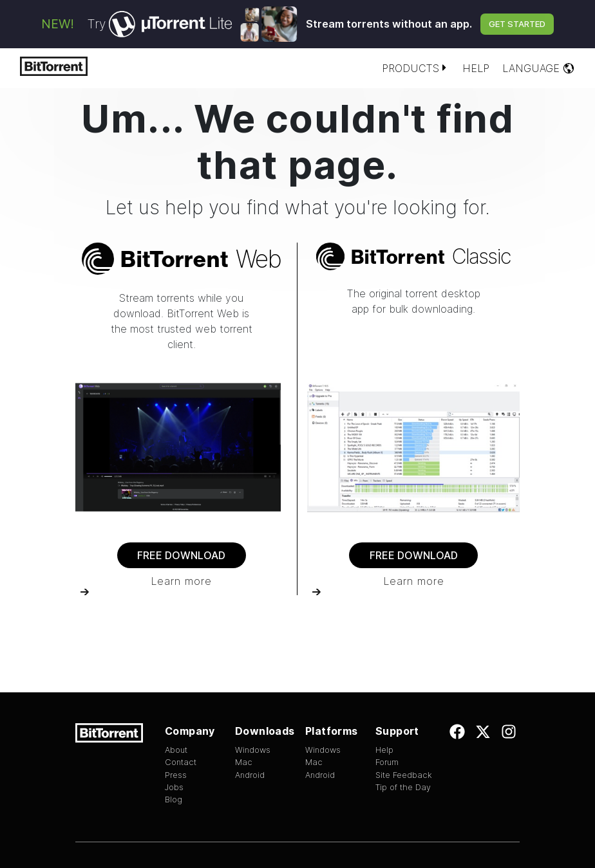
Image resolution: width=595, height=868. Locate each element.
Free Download (181, 555)
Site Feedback (404, 775)
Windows (253, 750)
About (176, 750)
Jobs (174, 787)
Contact (181, 762)
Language (539, 68)
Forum (387, 762)
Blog (174, 799)
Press (176, 775)
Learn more (181, 581)
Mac (244, 762)
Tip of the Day (403, 787)
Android (250, 775)
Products (416, 68)
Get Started (517, 24)
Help (476, 68)
